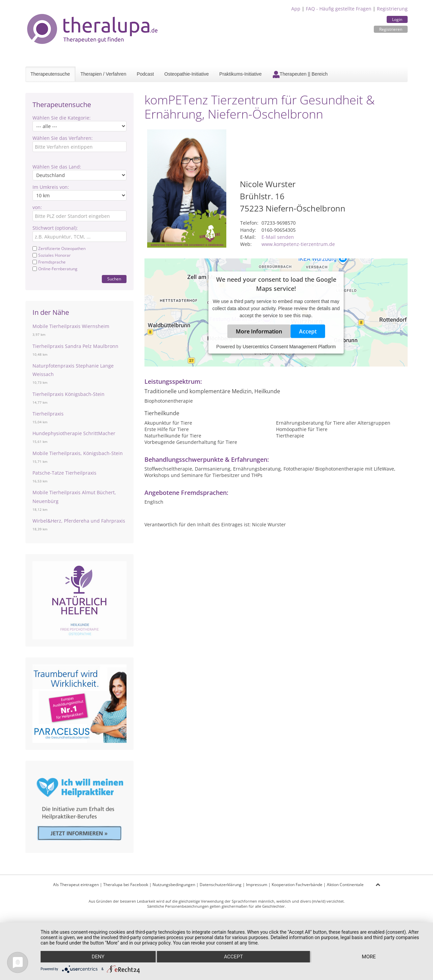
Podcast (145, 74)
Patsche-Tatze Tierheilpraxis (64, 473)
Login (397, 19)
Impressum (257, 885)
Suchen (114, 279)
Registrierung (392, 9)
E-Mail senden (278, 237)
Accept (308, 331)
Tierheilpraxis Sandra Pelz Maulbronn (75, 346)
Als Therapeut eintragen (76, 885)
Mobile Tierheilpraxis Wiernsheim (71, 326)
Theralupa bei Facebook (126, 885)
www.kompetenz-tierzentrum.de (298, 244)
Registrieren (391, 29)
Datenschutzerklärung (221, 885)
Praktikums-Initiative (240, 74)
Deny (98, 957)
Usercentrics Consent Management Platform (289, 347)
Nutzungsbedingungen (174, 885)
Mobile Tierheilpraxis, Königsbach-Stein (78, 453)
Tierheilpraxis (48, 414)
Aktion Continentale (345, 885)
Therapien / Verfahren (103, 74)
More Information (259, 331)
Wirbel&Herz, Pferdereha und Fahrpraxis (79, 521)
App (296, 9)
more (369, 957)
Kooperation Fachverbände (297, 885)
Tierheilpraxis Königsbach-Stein (69, 394)
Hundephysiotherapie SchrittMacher (74, 433)
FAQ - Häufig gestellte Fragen (339, 9)
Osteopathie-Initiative (187, 74)
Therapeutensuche (50, 74)
